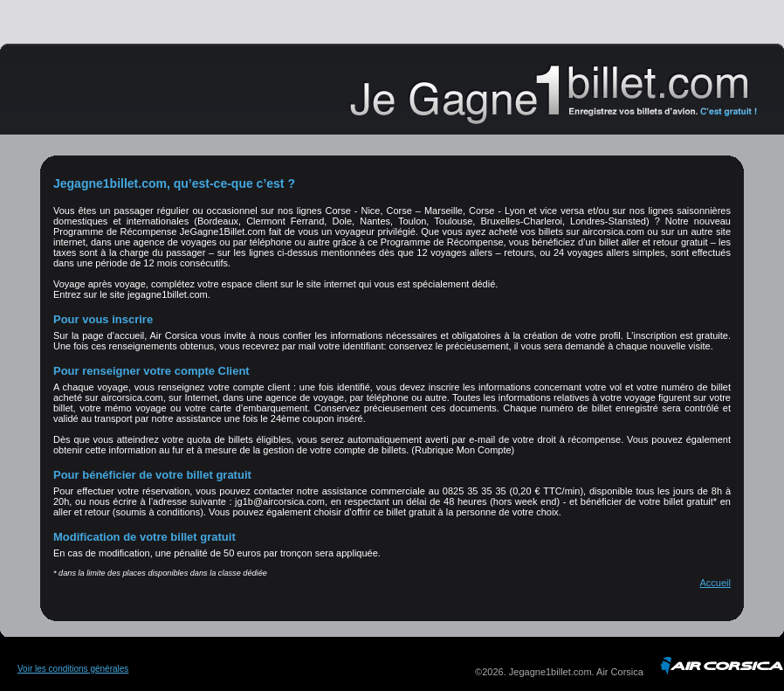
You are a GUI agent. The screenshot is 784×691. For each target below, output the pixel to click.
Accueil (715, 583)
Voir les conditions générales (73, 669)
